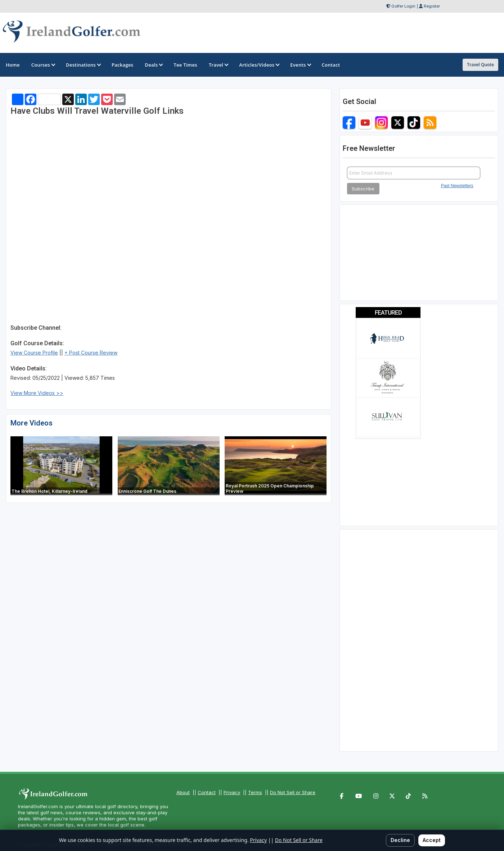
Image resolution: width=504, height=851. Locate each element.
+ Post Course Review (91, 353)
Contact (207, 792)
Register (432, 6)
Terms (255, 792)
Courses (43, 65)
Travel (218, 65)
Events (300, 65)
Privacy (232, 792)
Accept (432, 840)
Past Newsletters (457, 186)
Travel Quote (480, 65)
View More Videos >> (37, 393)
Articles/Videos (259, 65)
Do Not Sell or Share (293, 792)
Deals (153, 65)
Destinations (83, 65)
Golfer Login (403, 6)
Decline (400, 840)
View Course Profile (34, 353)
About (183, 792)
